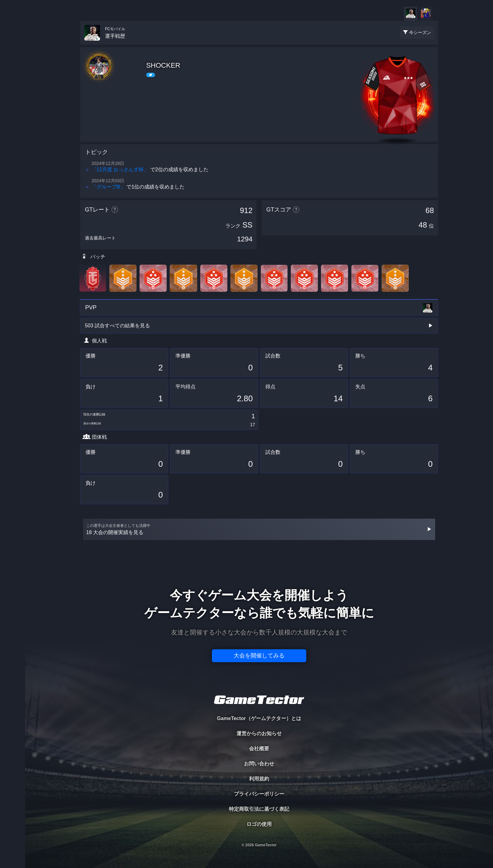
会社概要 (259, 749)
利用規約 (259, 779)
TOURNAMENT (12, 45)
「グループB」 (108, 187)
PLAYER (13, 70)
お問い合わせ (259, 764)
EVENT (13, 148)
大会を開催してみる (259, 656)
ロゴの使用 (259, 824)
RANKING (12, 122)
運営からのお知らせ (259, 733)
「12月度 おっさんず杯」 (120, 169)
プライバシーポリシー (259, 794)
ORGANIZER (13, 96)
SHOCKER (163, 65)
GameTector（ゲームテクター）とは (259, 718)
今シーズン (420, 32)
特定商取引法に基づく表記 (259, 809)
